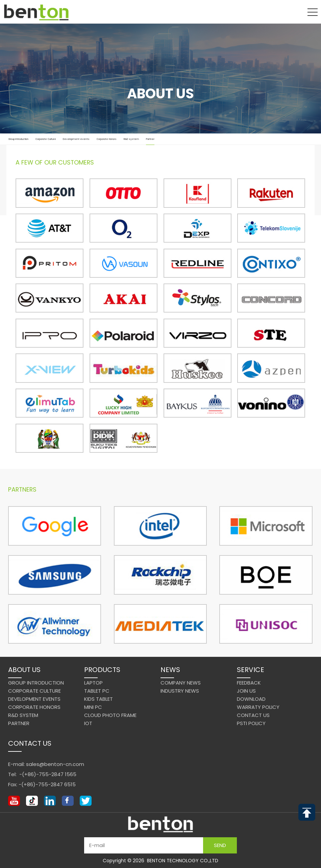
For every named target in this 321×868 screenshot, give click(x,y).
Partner (150, 141)
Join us (246, 691)
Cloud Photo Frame (110, 715)
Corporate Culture (46, 139)
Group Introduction (18, 139)
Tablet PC (97, 691)
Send (220, 845)
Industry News (180, 691)
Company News (181, 683)
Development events (76, 139)
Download (251, 699)
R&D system (131, 139)
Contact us (253, 715)
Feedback (249, 683)
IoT (88, 723)
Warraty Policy (258, 707)
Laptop (93, 683)
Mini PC (93, 707)
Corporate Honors (107, 139)
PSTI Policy (251, 723)
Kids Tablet (98, 699)
